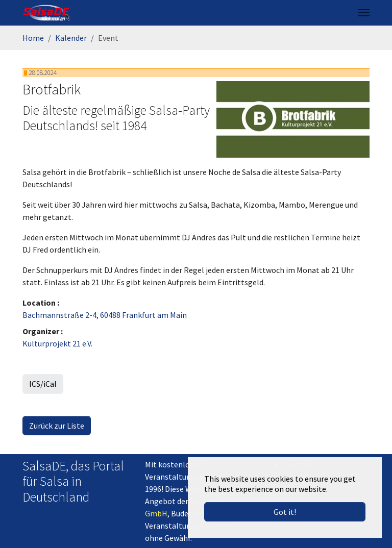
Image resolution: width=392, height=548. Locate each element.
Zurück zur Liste (57, 426)
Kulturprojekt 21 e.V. (57, 343)
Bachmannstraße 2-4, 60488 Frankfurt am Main (105, 315)
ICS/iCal (43, 384)
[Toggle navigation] (364, 13)
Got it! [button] (285, 512)
